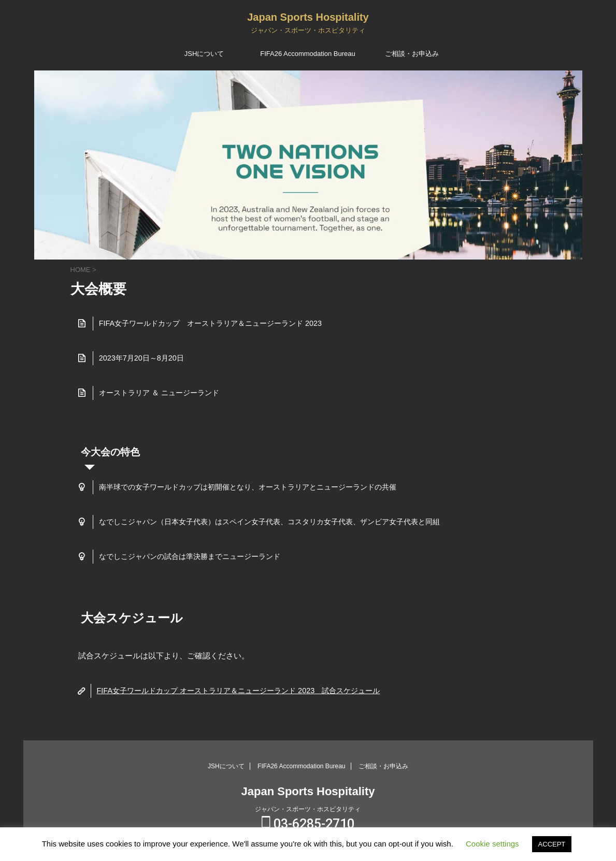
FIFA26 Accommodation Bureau (308, 54)
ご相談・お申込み (412, 54)
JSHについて (204, 54)
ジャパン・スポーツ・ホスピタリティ (308, 809)
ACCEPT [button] (552, 844)
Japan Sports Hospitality (308, 17)
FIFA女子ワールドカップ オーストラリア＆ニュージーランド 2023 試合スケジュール (238, 691)
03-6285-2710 (308, 823)
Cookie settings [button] (492, 844)
